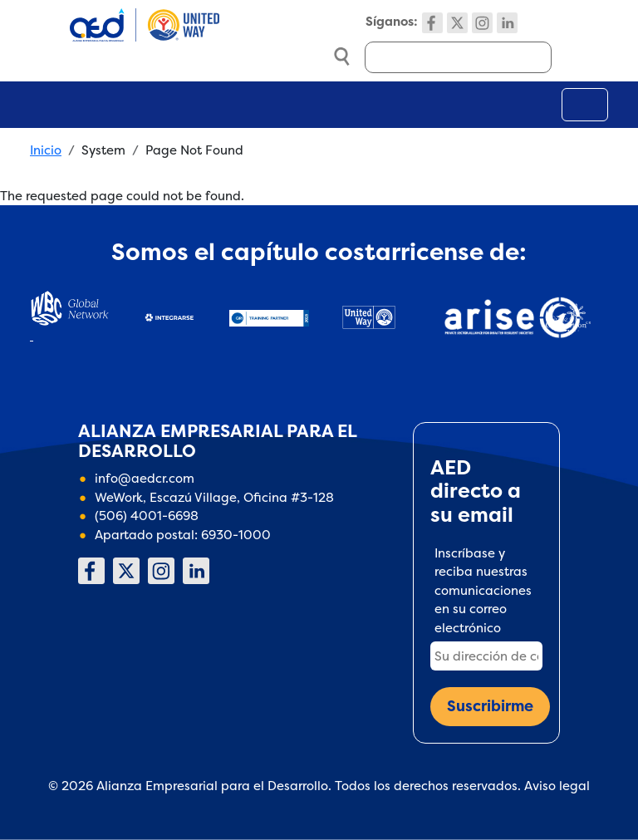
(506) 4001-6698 (147, 516)
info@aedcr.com (145, 478)
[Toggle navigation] (585, 105)
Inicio (46, 150)
